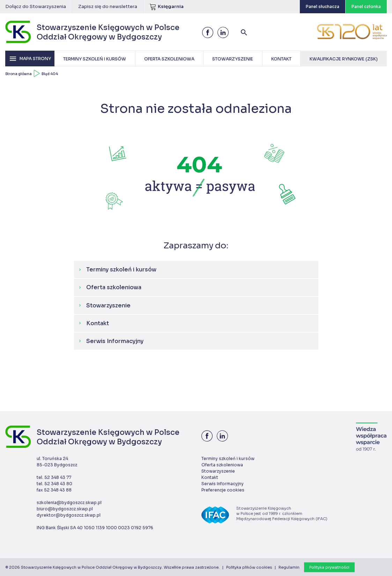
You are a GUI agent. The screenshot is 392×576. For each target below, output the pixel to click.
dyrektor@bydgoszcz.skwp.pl (69, 515)
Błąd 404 (50, 74)
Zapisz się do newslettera (108, 6)
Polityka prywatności (329, 567)
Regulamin (289, 567)
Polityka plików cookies (249, 567)
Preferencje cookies (223, 490)
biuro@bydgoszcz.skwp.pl (65, 509)
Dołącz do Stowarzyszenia (36, 6)
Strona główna (19, 74)
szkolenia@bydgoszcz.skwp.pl (69, 502)
